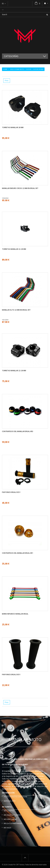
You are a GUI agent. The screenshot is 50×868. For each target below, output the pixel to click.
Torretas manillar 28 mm (13, 128)
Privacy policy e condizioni (15, 797)
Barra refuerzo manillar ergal (15, 614)
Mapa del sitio (10, 801)
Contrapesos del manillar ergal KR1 (18, 553)
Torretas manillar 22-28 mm (14, 249)
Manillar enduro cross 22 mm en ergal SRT (20, 188)
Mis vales (7, 828)
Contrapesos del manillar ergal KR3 (18, 431)
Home (5, 69)
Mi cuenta (7, 807)
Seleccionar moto (17, 69)
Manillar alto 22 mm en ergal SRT (16, 310)
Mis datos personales (13, 823)
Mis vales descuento (12, 815)
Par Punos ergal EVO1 (11, 492)
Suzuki (29, 69)
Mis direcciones (10, 819)
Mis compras (9, 811)
